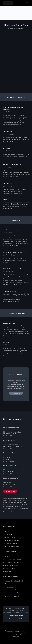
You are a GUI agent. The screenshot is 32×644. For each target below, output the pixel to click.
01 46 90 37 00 (16, 393)
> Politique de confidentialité (13, 581)
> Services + (7, 556)
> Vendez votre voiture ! (11, 565)
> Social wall (7, 571)
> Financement (8, 534)
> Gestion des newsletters (12, 562)
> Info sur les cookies (10, 590)
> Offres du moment (10, 543)
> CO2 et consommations (12, 546)
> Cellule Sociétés (9, 537)
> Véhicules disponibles (11, 540)
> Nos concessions (9, 568)
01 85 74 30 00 (9, 448)
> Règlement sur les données (13, 593)
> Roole (6, 531)
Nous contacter (10, 491)
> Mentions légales (10, 584)
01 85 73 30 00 (9, 486)
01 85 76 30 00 (9, 474)
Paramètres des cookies (12, 596)
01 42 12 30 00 (9, 461)
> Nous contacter (9, 587)
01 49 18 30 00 (9, 436)
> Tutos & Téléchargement (12, 559)
